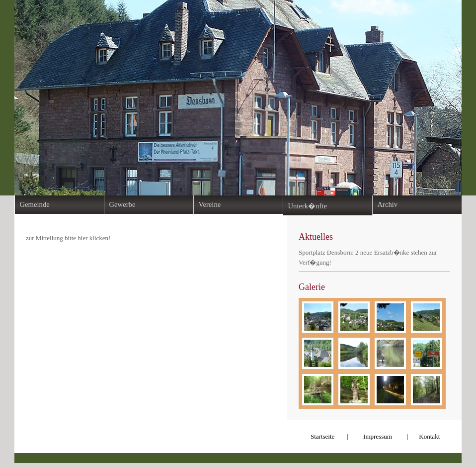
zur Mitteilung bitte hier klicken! (68, 238)
